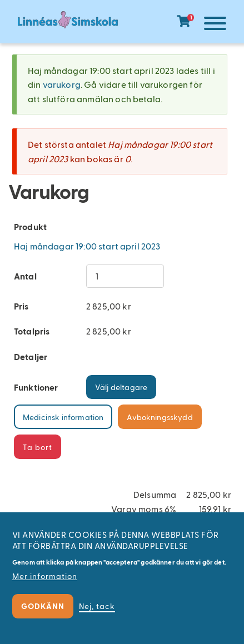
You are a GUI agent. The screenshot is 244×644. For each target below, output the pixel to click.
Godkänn (43, 606)
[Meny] (212, 25)
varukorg (62, 84)
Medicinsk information (63, 417)
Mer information (45, 576)
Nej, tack (97, 606)
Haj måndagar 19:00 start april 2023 (87, 246)
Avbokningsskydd (160, 417)
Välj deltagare (121, 387)
